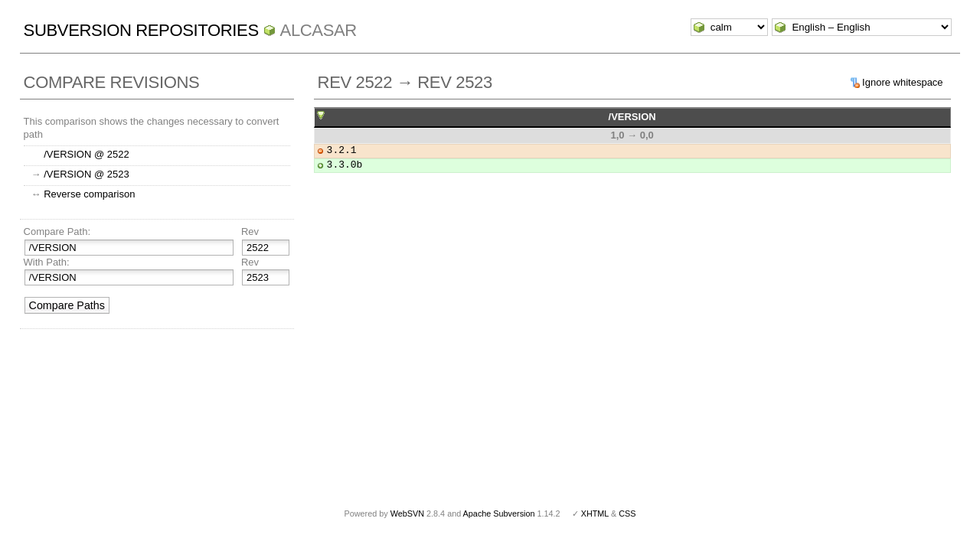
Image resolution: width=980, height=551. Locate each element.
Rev (250, 231)
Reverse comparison (89, 194)
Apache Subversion (499, 514)
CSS (627, 514)
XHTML (595, 514)
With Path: (47, 262)
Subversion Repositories (141, 30)
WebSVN (407, 514)
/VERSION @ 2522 (86, 154)
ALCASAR (318, 30)
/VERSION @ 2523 (86, 174)
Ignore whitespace (903, 82)
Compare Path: (57, 231)
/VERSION (632, 117)
